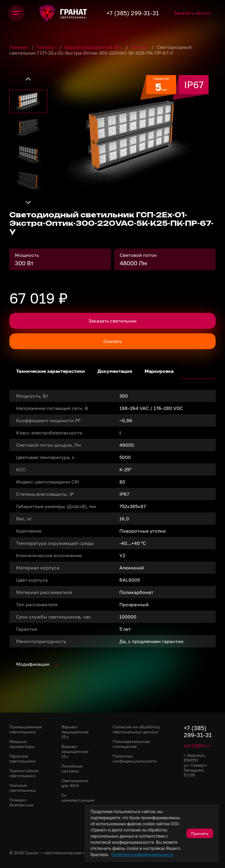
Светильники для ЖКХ (75, 783)
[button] (28, 101)
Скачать (113, 341)
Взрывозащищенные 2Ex (94, 47)
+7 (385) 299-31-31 (142, 13)
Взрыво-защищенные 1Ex (75, 751)
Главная (19, 47)
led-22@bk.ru (197, 745)
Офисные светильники (23, 758)
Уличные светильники (23, 788)
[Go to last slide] (28, 79)
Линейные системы (72, 768)
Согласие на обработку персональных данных (136, 729)
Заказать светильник (113, 321)
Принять (200, 833)
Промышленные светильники (26, 729)
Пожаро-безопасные (21, 802)
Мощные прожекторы (22, 744)
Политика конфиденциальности (142, 855)
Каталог (47, 47)
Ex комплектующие (78, 798)
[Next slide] (28, 202)
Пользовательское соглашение (131, 744)
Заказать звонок (206, 13)
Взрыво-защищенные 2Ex (75, 732)
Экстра (140, 47)
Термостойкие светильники (24, 773)
